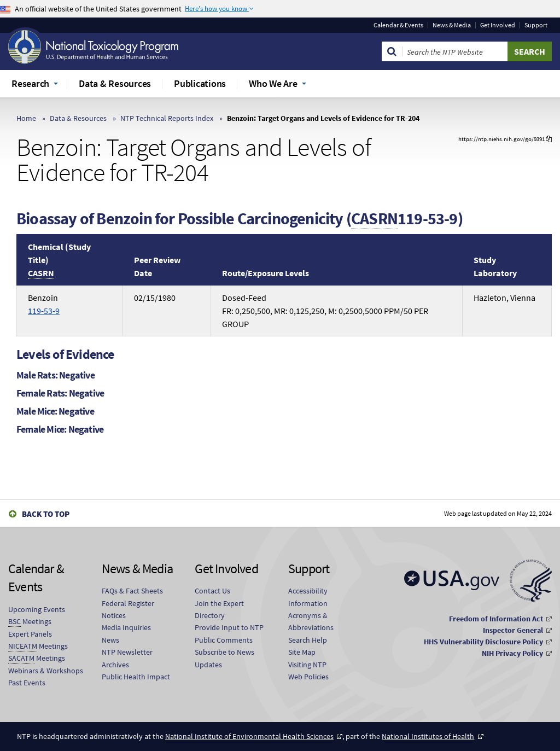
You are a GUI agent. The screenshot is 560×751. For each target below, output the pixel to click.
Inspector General (513, 630)
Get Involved (498, 25)
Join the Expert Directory (219, 609)
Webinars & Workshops (46, 671)
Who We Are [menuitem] (273, 83)
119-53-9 (44, 311)
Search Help (308, 640)
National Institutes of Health (428, 736)
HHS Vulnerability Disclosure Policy (483, 642)
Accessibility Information (308, 597)
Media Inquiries (126, 627)
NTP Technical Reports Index (167, 118)
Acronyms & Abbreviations (311, 621)
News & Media (452, 25)
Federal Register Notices (128, 609)
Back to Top (46, 514)
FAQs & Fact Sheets (132, 591)
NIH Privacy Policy (512, 653)
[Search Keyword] (455, 51)
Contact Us (212, 591)
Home (26, 118)
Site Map (302, 652)
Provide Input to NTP (229, 627)
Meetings (30, 622)
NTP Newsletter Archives (127, 658)
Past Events (27, 683)
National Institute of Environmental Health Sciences (249, 736)
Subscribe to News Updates (224, 658)
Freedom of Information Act (496, 619)
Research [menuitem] (30, 83)
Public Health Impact (136, 677)
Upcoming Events (37, 609)
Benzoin (44, 304)
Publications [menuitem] (200, 83)
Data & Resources (78, 118)
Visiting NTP (307, 665)
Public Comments (224, 640)
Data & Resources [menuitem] (115, 83)
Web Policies (308, 677)
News (110, 640)
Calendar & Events (398, 25)
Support (536, 25)
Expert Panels (30, 634)
